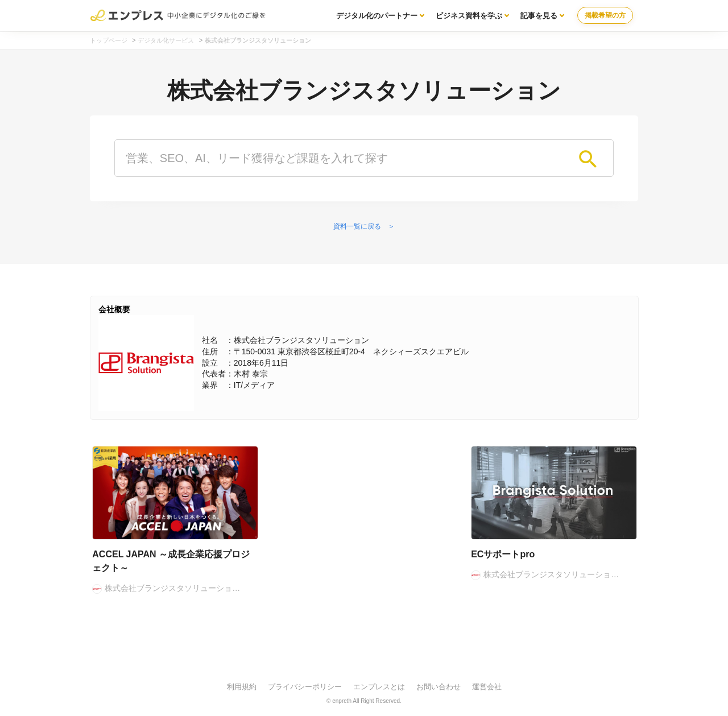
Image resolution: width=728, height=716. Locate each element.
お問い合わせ (439, 687)
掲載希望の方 (605, 15)
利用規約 (242, 687)
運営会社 (487, 687)
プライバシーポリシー (305, 687)
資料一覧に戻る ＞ (364, 226)
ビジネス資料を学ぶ (469, 16)
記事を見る (539, 16)
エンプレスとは (379, 687)
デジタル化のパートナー (377, 16)
